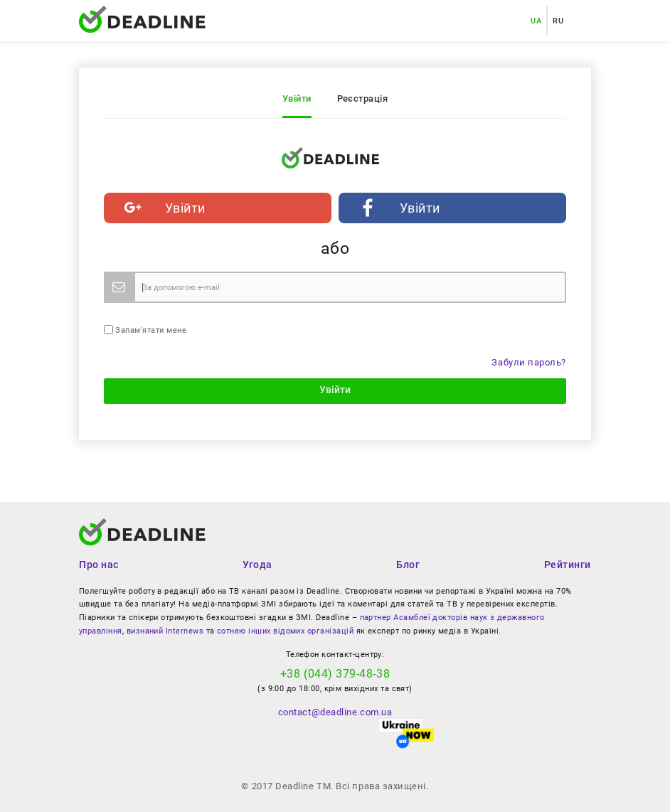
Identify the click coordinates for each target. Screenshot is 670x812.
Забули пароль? (529, 362)
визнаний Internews (165, 631)
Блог (408, 565)
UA (536, 21)
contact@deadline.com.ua (335, 712)
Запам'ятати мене (145, 330)
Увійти (297, 98)
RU (558, 21)
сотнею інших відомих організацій (285, 631)
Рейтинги (568, 565)
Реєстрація (363, 98)
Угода (257, 565)
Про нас (99, 565)
